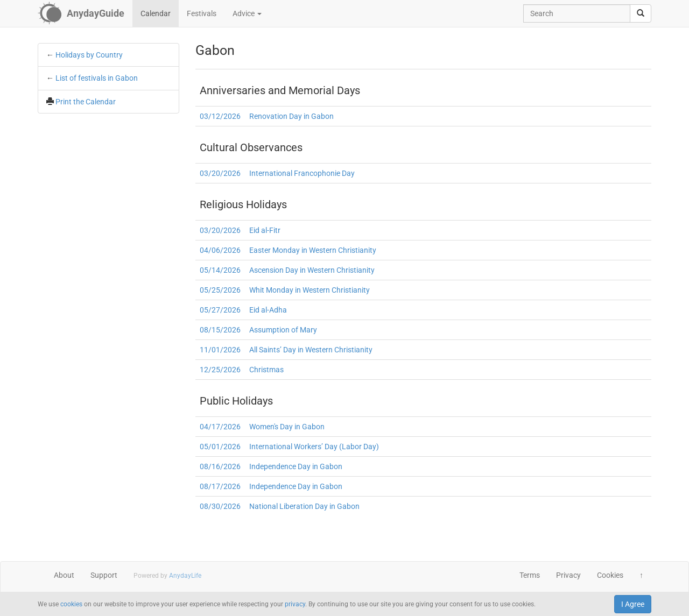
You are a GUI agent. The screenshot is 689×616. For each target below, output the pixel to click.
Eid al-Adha (268, 310)
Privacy (568, 575)
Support (104, 575)
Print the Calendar (86, 102)
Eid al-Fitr (265, 230)
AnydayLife (185, 576)
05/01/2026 (220, 447)
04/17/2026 (220, 427)
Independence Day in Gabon (296, 466)
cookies (71, 604)
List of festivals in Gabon (97, 78)
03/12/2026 (220, 116)
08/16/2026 (220, 466)
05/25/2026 (220, 290)
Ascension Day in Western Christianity (312, 270)
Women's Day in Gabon (287, 427)
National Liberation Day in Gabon (304, 506)
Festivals (202, 13)
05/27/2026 (220, 310)
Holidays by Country (89, 55)
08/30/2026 (220, 506)
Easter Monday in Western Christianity (313, 250)
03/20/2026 (220, 173)
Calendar (156, 13)
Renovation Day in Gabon (291, 116)
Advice (247, 13)
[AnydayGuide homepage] (81, 13)
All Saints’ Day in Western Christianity (311, 350)
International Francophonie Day (302, 173)
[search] (641, 13)
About (64, 575)
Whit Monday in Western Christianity (310, 290)
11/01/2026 (220, 350)
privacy (295, 604)
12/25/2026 (220, 370)
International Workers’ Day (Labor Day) (314, 447)
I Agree (633, 604)
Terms (530, 575)
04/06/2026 (220, 250)
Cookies (610, 575)
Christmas (266, 370)
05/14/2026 (220, 270)
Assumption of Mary (283, 330)
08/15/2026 (220, 330)
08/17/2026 (220, 486)
